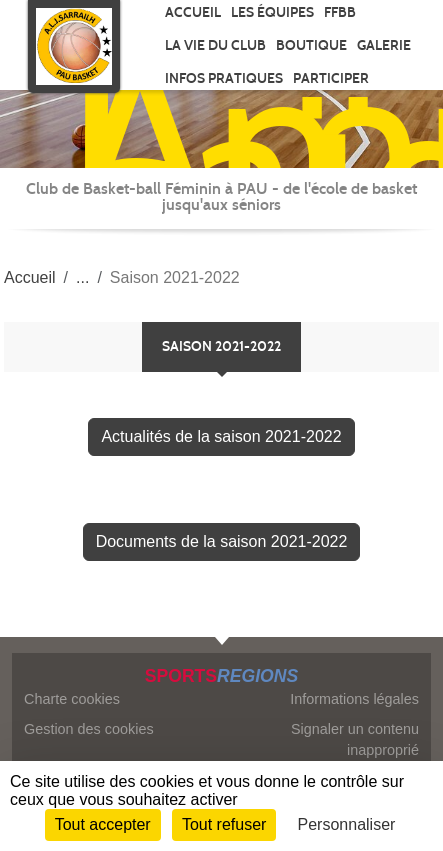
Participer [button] (331, 78)
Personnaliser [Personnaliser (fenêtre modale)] (347, 824)
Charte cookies (72, 699)
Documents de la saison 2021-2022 (222, 541)
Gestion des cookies (89, 729)
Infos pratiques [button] (224, 78)
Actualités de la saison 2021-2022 (221, 436)
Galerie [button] (384, 45)
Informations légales (354, 699)
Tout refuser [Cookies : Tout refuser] (224, 824)
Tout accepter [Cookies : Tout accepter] (103, 824)
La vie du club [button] (215, 45)
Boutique (311, 45)
